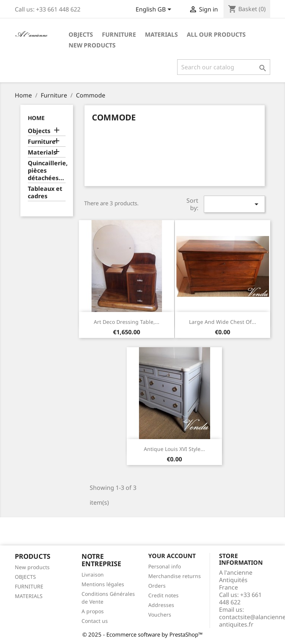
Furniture (119, 34)
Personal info (165, 566)
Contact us (95, 621)
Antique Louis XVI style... (174, 449)
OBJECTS (25, 577)
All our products (216, 34)
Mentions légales (103, 584)
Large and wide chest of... (223, 322)
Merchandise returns (175, 576)
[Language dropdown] (155, 10)
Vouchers (160, 615)
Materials (161, 34)
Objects (81, 34)
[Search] (224, 67)
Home (36, 118)
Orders (157, 586)
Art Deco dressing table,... (127, 322)
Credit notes (163, 595)
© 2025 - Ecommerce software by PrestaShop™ (142, 634)
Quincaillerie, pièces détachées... (47, 171)
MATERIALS (29, 596)
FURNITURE (29, 586)
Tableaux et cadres (45, 192)
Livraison (93, 575)
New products (32, 567)
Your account (172, 556)
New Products (92, 45)
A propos (93, 611)
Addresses (161, 605)
